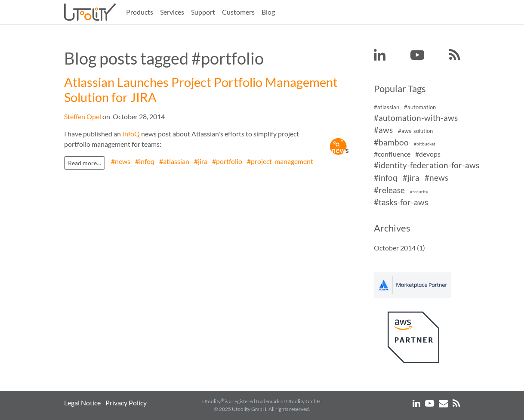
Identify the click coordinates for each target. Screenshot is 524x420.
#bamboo (391, 142)
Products (140, 12)
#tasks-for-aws (401, 202)
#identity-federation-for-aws (427, 165)
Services (172, 12)
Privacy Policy (126, 403)
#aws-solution (415, 131)
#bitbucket (425, 144)
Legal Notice (82, 403)
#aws (383, 130)
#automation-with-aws (416, 118)
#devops (428, 154)
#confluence (392, 154)
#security (419, 192)
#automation (420, 107)
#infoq (145, 161)
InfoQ (131, 134)
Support (203, 12)
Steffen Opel (83, 116)
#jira (201, 161)
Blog (268, 12)
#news (121, 161)
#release (389, 190)
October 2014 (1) (399, 248)
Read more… (85, 163)
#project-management (280, 161)
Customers (238, 12)
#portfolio (227, 161)
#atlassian (174, 161)
